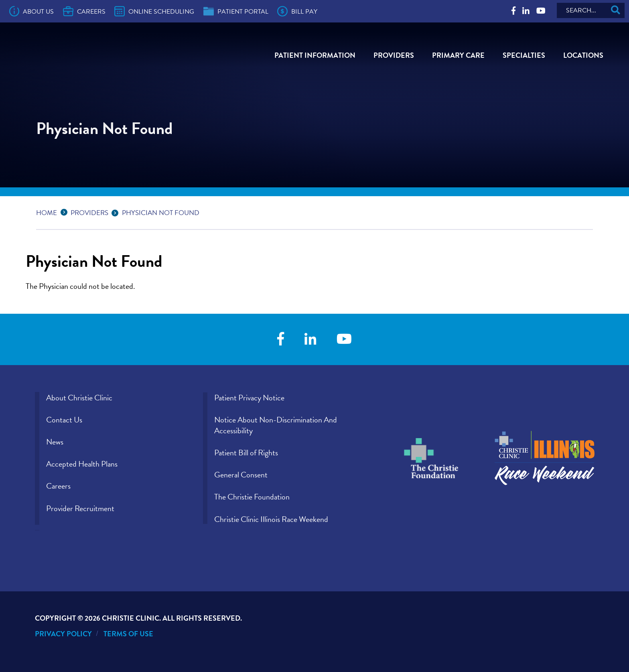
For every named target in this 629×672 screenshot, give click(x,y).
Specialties (524, 55)
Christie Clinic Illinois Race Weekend (271, 519)
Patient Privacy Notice (249, 398)
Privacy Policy (63, 634)
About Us (32, 11)
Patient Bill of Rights (246, 453)
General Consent (241, 475)
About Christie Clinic (79, 398)
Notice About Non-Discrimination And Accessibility (276, 425)
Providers (394, 55)
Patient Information (315, 55)
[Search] (591, 10)
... (66, 212)
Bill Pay (297, 11)
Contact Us (64, 420)
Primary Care (458, 55)
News (55, 442)
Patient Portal (236, 11)
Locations (583, 55)
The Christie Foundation (252, 497)
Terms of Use (128, 634)
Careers (84, 11)
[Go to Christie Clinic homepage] (90, 59)
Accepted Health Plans (82, 464)
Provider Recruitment (80, 508)
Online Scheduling (154, 11)
